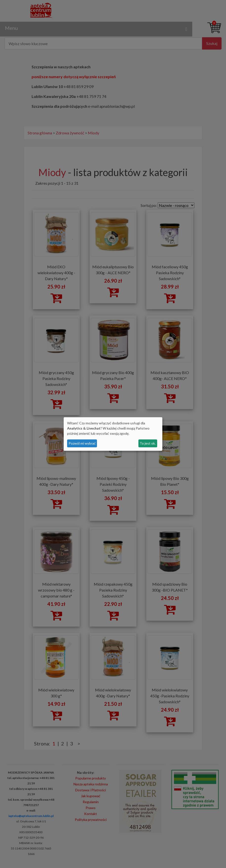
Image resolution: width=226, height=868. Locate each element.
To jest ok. (148, 443)
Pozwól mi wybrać (82, 443)
